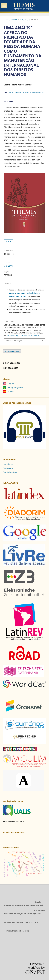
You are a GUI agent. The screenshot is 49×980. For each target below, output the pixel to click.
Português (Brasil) (15, 388)
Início (6, 19)
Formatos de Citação (14, 341)
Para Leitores (8, 464)
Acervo (14, 19)
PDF (9, 241)
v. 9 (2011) (24, 19)
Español (11, 392)
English (11, 384)
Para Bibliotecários (10, 472)
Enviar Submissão (12, 351)
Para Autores (8, 468)
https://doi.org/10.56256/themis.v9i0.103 (27, 92)
